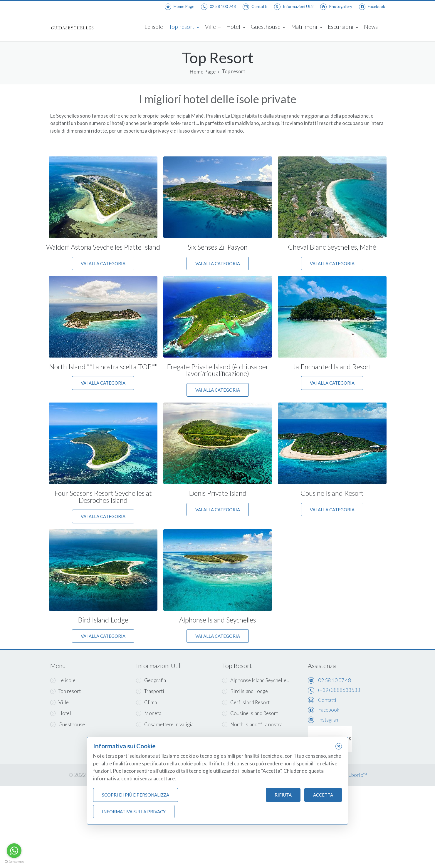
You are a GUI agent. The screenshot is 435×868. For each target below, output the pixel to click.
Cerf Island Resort (246, 702)
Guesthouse (268, 27)
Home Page (203, 72)
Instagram (329, 720)
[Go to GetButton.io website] (14, 862)
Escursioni (343, 27)
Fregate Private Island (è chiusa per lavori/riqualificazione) (218, 370)
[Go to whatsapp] (14, 851)
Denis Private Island (218, 493)
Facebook (329, 710)
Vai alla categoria (103, 263)
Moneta (149, 713)
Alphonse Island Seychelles (217, 620)
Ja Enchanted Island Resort (332, 367)
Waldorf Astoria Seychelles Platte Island (103, 247)
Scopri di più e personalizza (136, 795)
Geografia (151, 680)
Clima (146, 702)
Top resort (184, 27)
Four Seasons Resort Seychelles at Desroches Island (103, 496)
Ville (213, 27)
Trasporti (150, 691)
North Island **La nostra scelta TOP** (103, 367)
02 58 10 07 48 (335, 680)
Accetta (323, 795)
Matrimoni (306, 27)
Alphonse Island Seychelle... (256, 680)
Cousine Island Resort (332, 493)
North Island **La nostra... (253, 724)
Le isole (154, 27)
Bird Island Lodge (103, 620)
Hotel (236, 27)
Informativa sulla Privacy (134, 812)
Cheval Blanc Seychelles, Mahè (332, 247)
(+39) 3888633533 (339, 690)
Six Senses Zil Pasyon (218, 247)
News (371, 27)
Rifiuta (283, 795)
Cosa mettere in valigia (165, 724)
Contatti (327, 700)
